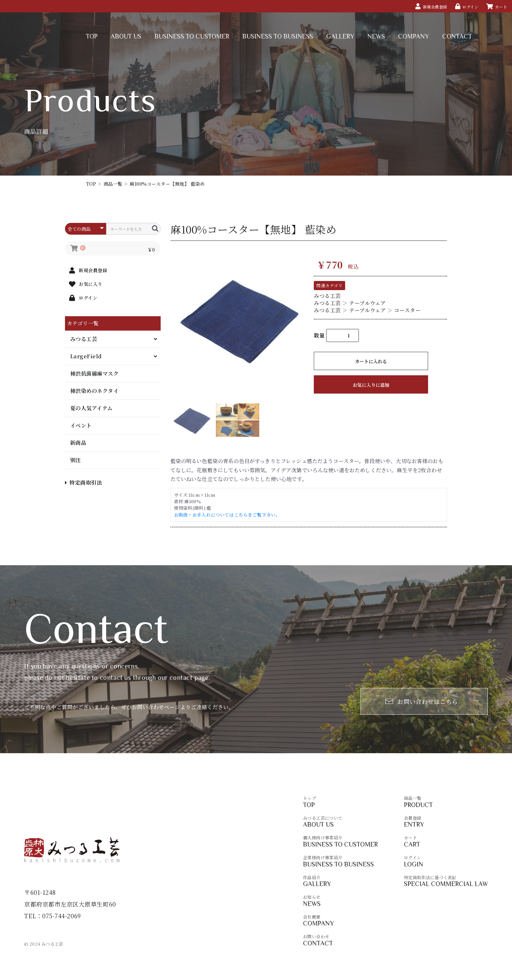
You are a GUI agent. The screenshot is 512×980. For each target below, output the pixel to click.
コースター (407, 310)
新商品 (78, 443)
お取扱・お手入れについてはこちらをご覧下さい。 (227, 515)
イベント (81, 425)
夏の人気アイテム (91, 408)
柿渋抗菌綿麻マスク (94, 373)
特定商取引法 (83, 482)
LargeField (86, 356)
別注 (76, 460)
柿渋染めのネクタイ (94, 391)
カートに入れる (371, 361)
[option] (240, 320)
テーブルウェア (367, 303)
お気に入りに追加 (371, 385)
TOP (91, 184)
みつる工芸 (84, 339)
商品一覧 (113, 184)
